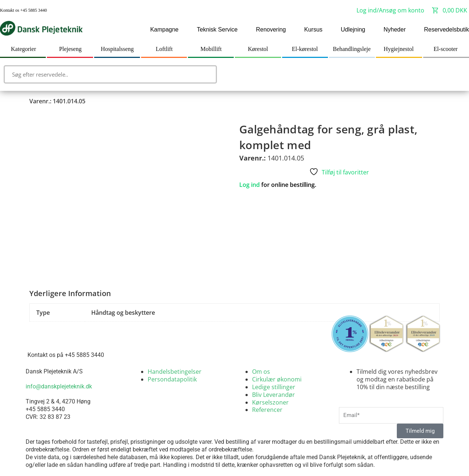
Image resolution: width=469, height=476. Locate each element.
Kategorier (23, 49)
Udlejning (353, 29)
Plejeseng (70, 49)
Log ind (250, 185)
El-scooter (446, 49)
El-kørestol (305, 49)
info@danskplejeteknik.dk (59, 386)
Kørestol (258, 49)
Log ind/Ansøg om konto (390, 10)
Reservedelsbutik (446, 29)
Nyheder (395, 29)
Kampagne (164, 29)
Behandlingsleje (352, 49)
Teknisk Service (217, 29)
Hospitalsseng (117, 49)
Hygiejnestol (399, 49)
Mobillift (211, 49)
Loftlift (164, 49)
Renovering (271, 29)
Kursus (313, 29)
